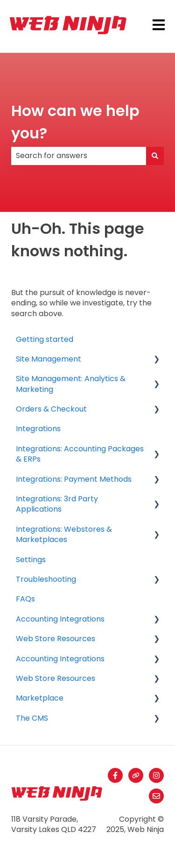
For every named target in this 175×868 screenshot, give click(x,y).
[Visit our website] (136, 775)
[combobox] (79, 156)
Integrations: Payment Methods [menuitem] (74, 479)
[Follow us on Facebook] (115, 775)
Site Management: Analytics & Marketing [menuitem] (71, 384)
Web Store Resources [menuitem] (56, 639)
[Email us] (156, 796)
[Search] (155, 156)
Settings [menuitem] (31, 560)
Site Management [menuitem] (49, 359)
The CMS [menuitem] (32, 718)
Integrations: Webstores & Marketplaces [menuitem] (64, 534)
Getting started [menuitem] (45, 339)
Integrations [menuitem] (38, 429)
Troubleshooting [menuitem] (46, 579)
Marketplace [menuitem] (40, 698)
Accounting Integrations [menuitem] (60, 619)
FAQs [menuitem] (25, 599)
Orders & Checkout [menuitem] (51, 409)
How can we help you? (75, 122)
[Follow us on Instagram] (156, 775)
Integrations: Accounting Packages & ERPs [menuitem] (80, 454)
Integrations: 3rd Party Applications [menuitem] (57, 504)
